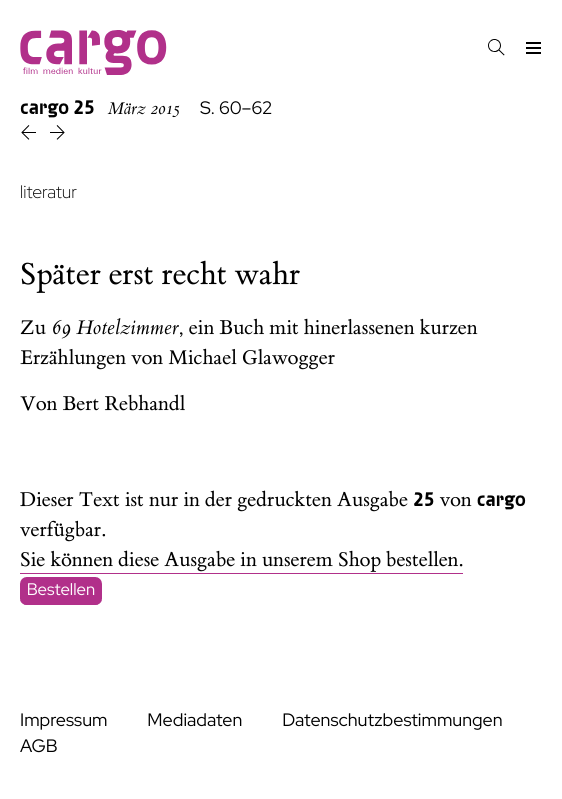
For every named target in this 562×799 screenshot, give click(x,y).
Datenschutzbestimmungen (392, 720)
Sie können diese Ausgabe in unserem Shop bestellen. (241, 560)
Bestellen (61, 591)
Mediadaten (194, 720)
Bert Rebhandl (124, 404)
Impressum (63, 720)
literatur (48, 192)
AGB (39, 746)
